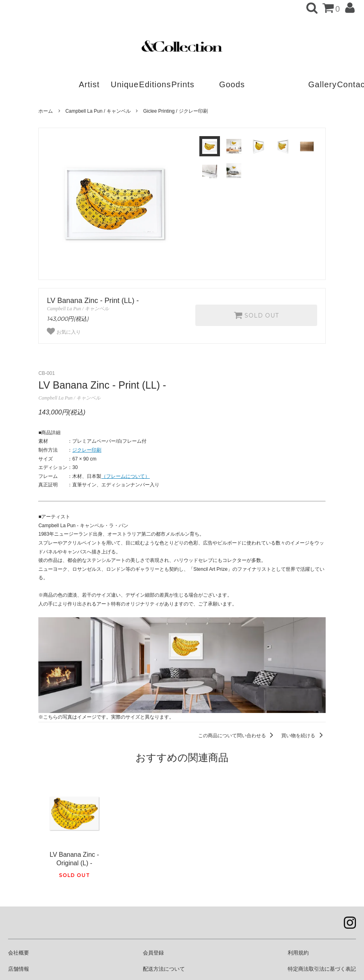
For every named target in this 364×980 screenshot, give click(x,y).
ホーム (46, 111)
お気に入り (64, 331)
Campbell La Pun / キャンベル (98, 111)
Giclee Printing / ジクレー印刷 (176, 111)
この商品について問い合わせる (237, 736)
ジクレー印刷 (87, 450)
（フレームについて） (126, 476)
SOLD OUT (256, 315)
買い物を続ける (303, 736)
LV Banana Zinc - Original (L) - (74, 859)
